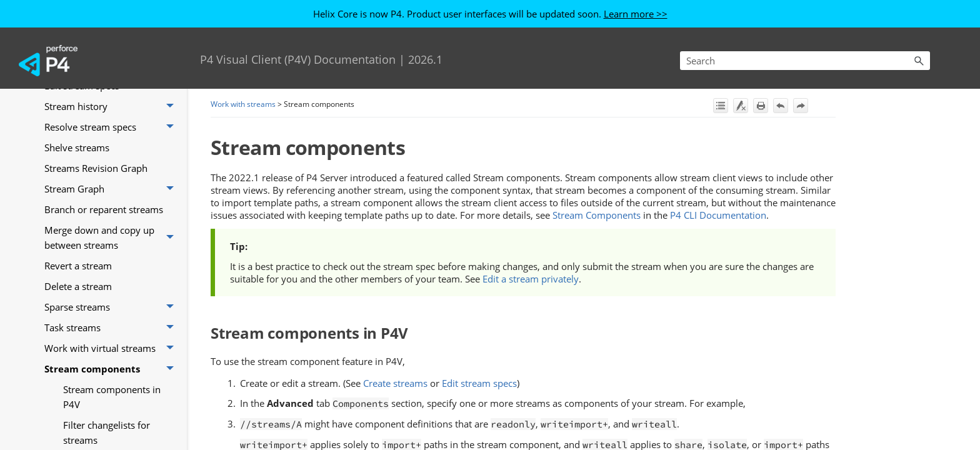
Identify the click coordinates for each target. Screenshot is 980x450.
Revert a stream (78, 266)
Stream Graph (112, 189)
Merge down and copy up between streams (112, 238)
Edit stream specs (479, 383)
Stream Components (597, 215)
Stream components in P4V (112, 397)
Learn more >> (636, 14)
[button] (919, 61)
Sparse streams (112, 307)
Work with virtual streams (112, 348)
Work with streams (243, 104)
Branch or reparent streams (104, 209)
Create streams (395, 383)
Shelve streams (77, 147)
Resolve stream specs (112, 127)
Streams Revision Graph (96, 168)
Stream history (112, 107)
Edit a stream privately (531, 279)
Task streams (112, 328)
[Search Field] (805, 61)
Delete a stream (78, 286)
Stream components (112, 369)
